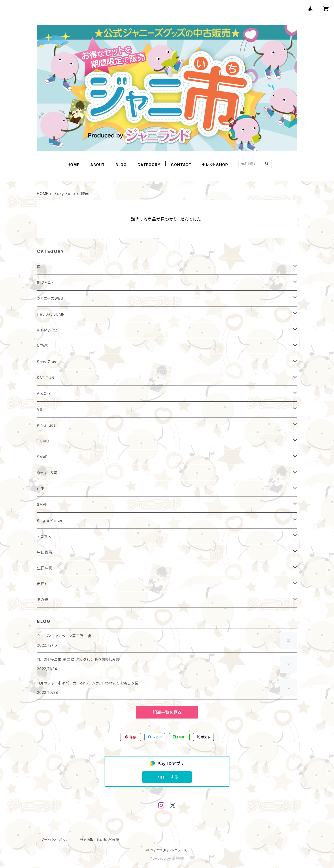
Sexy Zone (65, 194)
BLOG (121, 165)
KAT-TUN (46, 378)
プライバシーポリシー (56, 840)
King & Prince (50, 520)
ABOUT (98, 165)
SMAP (42, 457)
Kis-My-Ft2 (47, 330)
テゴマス (44, 536)
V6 (40, 409)
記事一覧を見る (167, 712)
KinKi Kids (46, 425)
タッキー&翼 (47, 473)
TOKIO (43, 441)
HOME (73, 165)
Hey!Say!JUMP (51, 314)
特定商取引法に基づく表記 (100, 840)
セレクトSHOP (215, 165)
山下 (41, 489)
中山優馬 (45, 552)
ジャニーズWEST (51, 298)
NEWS (43, 346)
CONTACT (181, 165)
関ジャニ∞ (46, 282)
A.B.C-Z (44, 393)
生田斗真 (45, 568)
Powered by (167, 859)
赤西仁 (43, 584)
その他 (42, 600)
